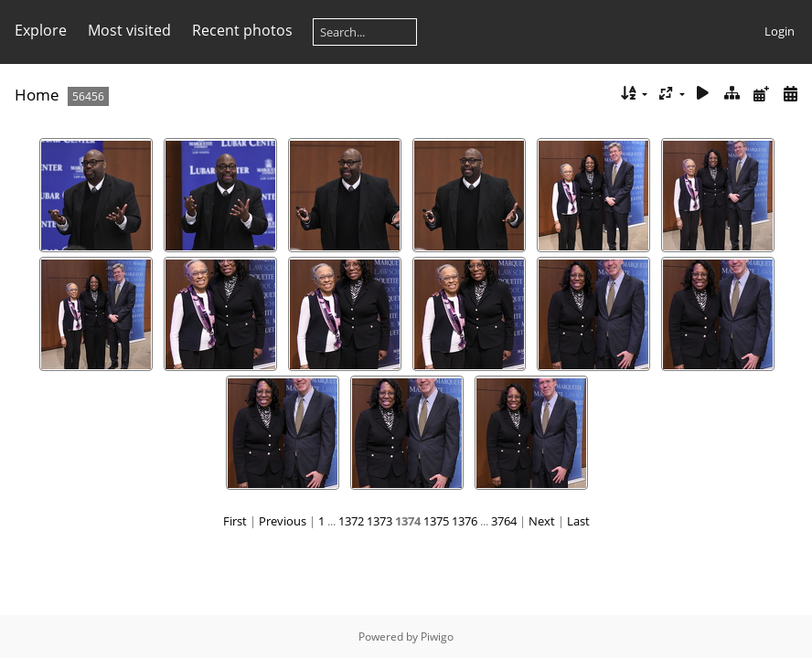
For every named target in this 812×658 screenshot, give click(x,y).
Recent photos (242, 30)
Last (578, 521)
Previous (283, 521)
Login (780, 31)
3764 (504, 521)
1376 (465, 521)
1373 (379, 521)
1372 (351, 521)
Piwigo (437, 637)
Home (37, 95)
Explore (41, 30)
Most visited (129, 30)
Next (542, 521)
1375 (436, 521)
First (235, 521)
